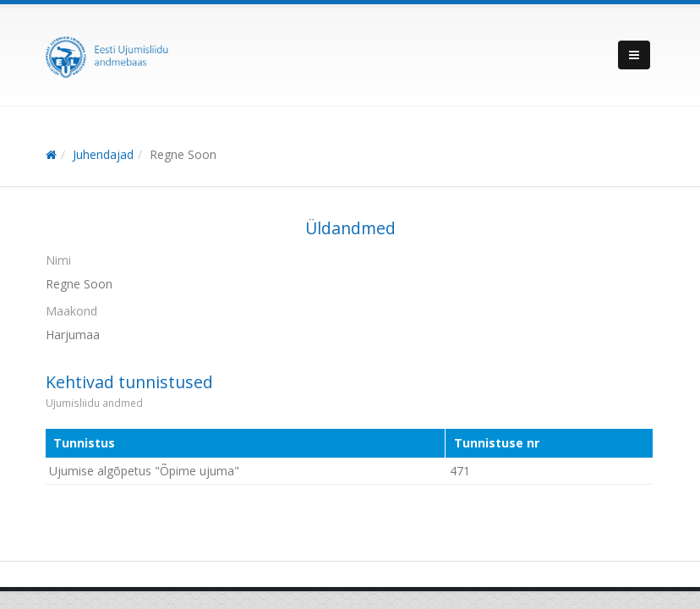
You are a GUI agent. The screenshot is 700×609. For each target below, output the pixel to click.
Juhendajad (103, 154)
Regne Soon (183, 154)
